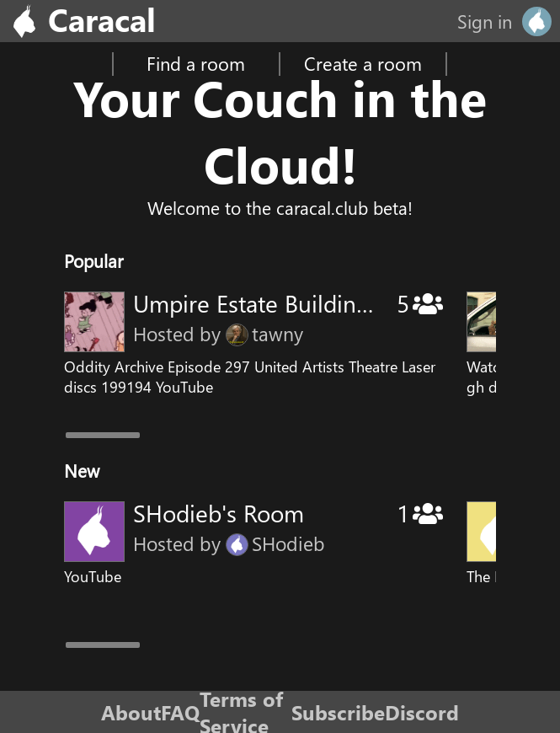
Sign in (485, 21)
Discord (422, 712)
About (131, 712)
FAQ (180, 712)
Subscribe (338, 712)
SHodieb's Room (219, 513)
